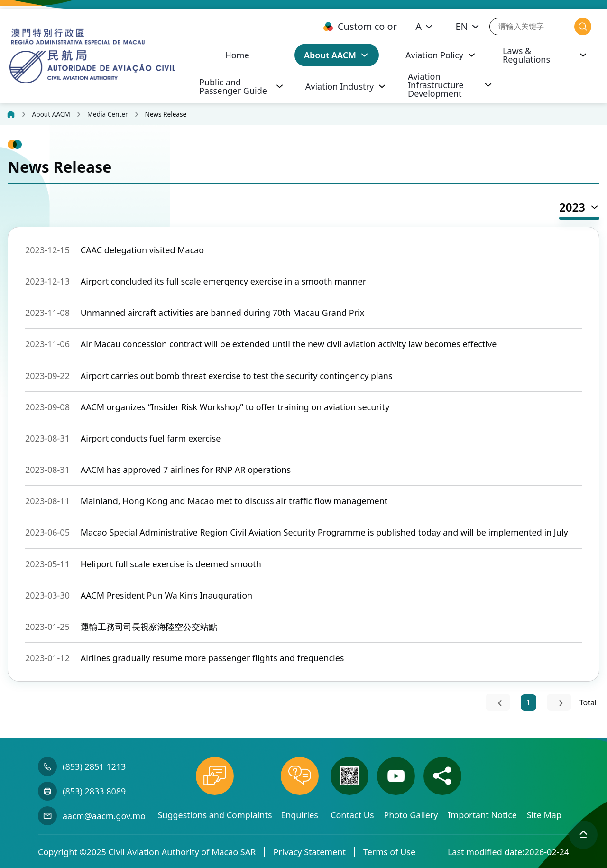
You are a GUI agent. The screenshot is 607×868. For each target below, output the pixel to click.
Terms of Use (389, 852)
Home (237, 55)
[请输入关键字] (532, 26)
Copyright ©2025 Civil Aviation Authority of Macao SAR (147, 852)
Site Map (544, 815)
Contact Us (353, 815)
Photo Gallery (412, 815)
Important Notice (483, 815)
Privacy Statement (309, 852)
